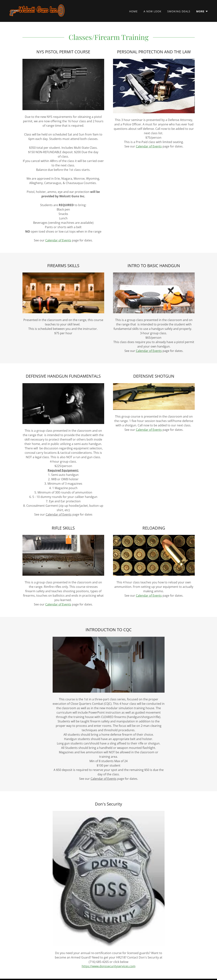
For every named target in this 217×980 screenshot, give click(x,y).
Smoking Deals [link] (179, 11)
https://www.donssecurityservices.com (109, 966)
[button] (202, 11)
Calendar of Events (58, 240)
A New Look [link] (152, 11)
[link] (37, 11)
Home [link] (133, 11)
